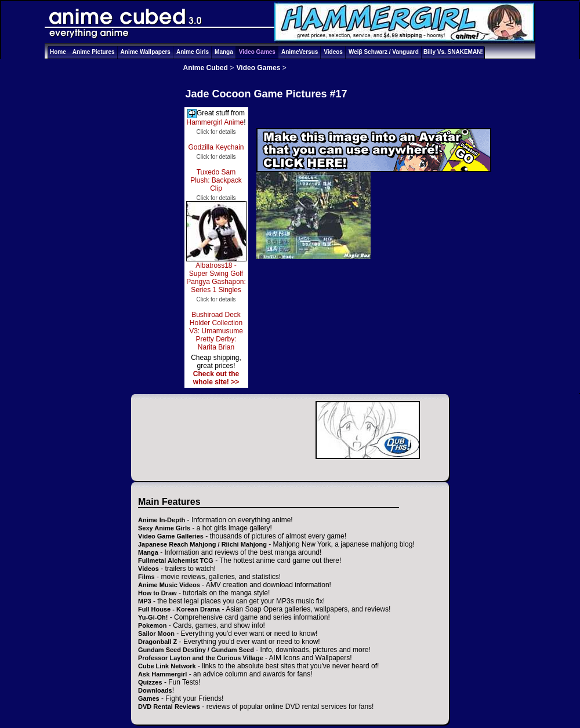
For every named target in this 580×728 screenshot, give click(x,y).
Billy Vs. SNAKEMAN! (453, 52)
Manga (224, 52)
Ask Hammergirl (162, 674)
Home (58, 52)
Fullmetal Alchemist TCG (176, 560)
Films (146, 577)
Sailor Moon (156, 634)
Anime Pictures (94, 52)
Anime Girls (193, 52)
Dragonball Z (157, 642)
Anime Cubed (206, 68)
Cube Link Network (167, 666)
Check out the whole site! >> (216, 378)
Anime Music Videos (169, 585)
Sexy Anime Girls (164, 528)
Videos (333, 52)
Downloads (155, 690)
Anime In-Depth (162, 520)
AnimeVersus (300, 52)
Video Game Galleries (171, 536)
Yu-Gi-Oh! (153, 617)
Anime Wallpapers (146, 52)
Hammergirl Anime (215, 122)
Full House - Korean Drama (179, 609)
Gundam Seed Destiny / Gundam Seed (196, 650)
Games (149, 698)
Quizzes (150, 682)
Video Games (257, 52)
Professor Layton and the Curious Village (201, 658)
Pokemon (153, 625)
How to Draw (157, 593)
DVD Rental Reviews (169, 707)
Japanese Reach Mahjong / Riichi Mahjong (202, 544)
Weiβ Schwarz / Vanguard (384, 52)
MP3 (145, 601)
